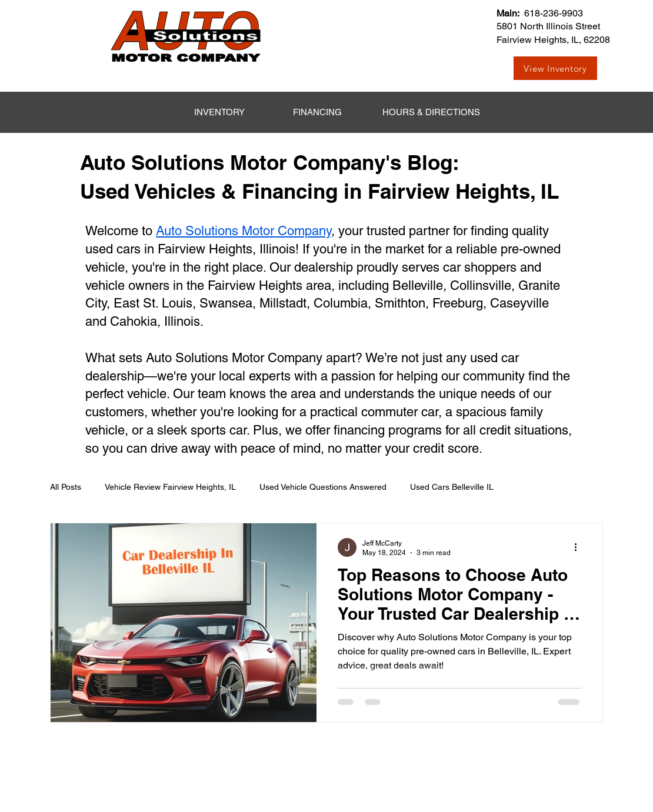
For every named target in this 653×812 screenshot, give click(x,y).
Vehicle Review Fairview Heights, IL (170, 487)
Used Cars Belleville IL (452, 487)
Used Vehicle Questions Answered (323, 487)
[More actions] (579, 547)
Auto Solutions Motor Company (244, 231)
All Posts (66, 487)
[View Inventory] (555, 68)
